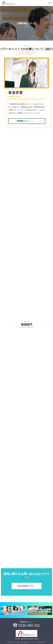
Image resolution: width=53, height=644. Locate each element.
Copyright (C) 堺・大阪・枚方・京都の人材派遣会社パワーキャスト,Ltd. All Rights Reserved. (26, 642)
